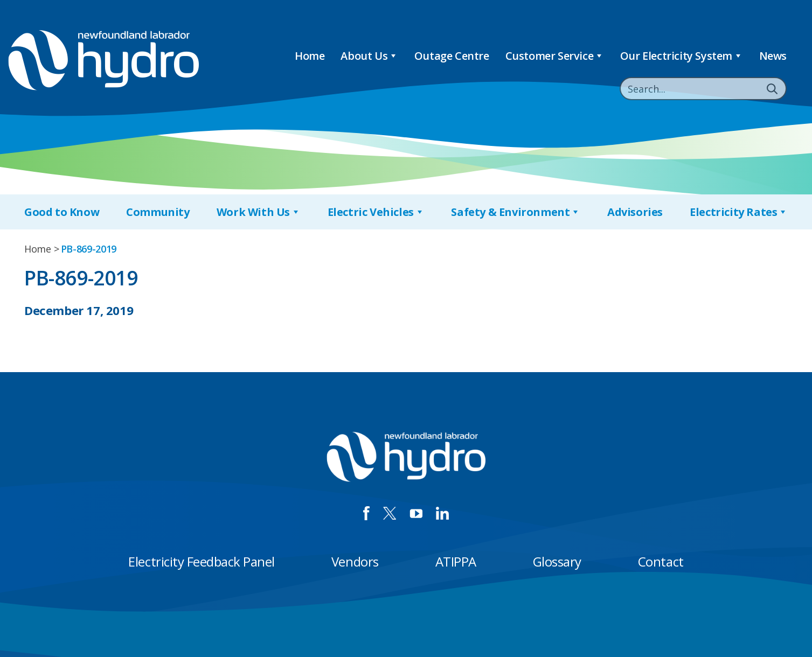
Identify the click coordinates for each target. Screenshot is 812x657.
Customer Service (555, 56)
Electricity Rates (739, 212)
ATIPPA (456, 561)
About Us (369, 56)
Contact (661, 561)
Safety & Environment (516, 212)
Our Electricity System (682, 56)
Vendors (355, 561)
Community (158, 212)
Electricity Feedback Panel (202, 561)
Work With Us (259, 212)
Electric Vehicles (376, 212)
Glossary (557, 561)
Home (310, 56)
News (773, 56)
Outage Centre (452, 56)
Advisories (635, 212)
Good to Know (62, 212)
